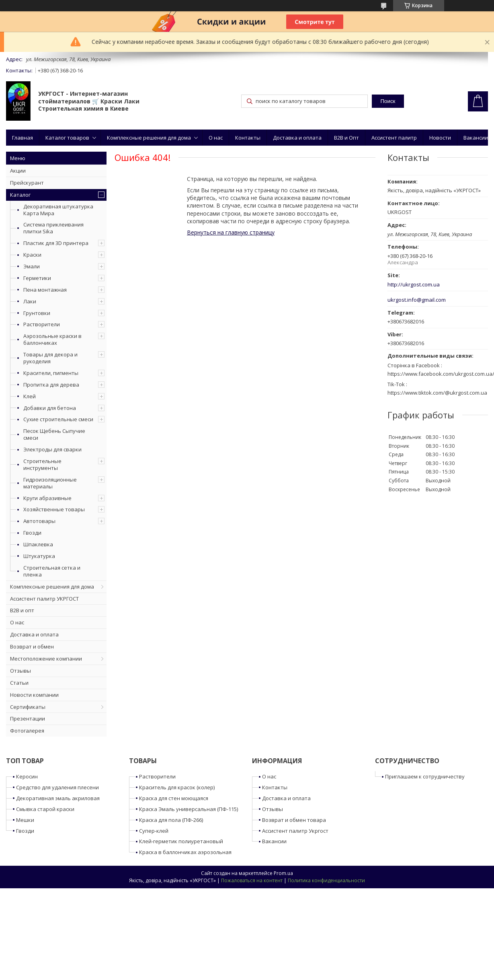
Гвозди (32, 533)
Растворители (42, 324)
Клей (30, 396)
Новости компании (34, 695)
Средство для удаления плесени (57, 787)
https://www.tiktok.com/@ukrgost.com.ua (437, 393)
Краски (32, 255)
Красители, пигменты (51, 373)
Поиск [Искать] (388, 101)
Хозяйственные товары (54, 509)
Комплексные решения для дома (149, 138)
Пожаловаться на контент (252, 880)
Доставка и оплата (297, 138)
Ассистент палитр (394, 138)
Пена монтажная (45, 290)
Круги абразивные (47, 498)
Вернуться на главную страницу (231, 232)
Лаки (30, 301)
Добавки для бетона (50, 408)
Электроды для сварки (52, 449)
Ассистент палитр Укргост (295, 831)
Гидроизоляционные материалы (50, 483)
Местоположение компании (46, 659)
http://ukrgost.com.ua (414, 285)
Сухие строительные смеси (58, 419)
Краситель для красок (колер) (177, 787)
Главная (23, 138)
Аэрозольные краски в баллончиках (52, 339)
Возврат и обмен (32, 646)
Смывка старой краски (45, 809)
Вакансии (476, 138)
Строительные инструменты (42, 464)
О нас (216, 138)
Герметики (37, 278)
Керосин (27, 776)
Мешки (25, 820)
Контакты (248, 138)
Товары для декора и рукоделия (50, 358)
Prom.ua (283, 873)
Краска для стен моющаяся (174, 798)
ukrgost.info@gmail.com (417, 300)
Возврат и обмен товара (294, 820)
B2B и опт (22, 610)
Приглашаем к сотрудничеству (425, 776)
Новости (440, 138)
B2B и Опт (346, 138)
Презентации (28, 719)
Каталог (20, 195)
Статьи (19, 683)
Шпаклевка (38, 544)
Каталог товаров (67, 138)
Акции (18, 171)
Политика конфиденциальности (326, 880)
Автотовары (39, 521)
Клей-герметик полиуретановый (181, 841)
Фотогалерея (27, 731)
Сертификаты (28, 707)
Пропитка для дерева (51, 385)
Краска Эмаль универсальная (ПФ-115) (189, 809)
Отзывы (20, 671)
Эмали (32, 266)
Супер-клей (154, 831)
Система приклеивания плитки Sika (53, 228)
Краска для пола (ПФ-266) (171, 820)
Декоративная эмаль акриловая (58, 798)
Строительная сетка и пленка (52, 571)
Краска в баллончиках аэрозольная (185, 852)
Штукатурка (39, 556)
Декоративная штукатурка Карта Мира (58, 210)
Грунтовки (37, 313)
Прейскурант (27, 183)
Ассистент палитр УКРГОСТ (44, 599)
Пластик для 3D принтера (56, 243)
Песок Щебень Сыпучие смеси (54, 434)
